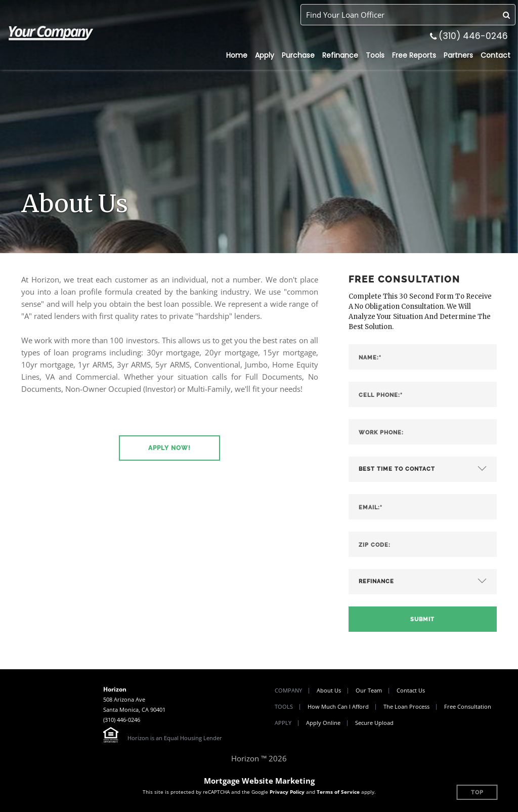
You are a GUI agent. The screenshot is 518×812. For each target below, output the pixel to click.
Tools (375, 55)
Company (288, 690)
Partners (458, 55)
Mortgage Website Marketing (259, 781)
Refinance (340, 55)
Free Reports (414, 55)
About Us (329, 690)
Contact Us (411, 690)
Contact (495, 55)
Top (477, 793)
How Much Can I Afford (338, 706)
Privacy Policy (287, 792)
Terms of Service (338, 792)
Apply (265, 55)
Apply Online (323, 723)
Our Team (369, 690)
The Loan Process (406, 706)
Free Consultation (468, 706)
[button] (169, 448)
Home (237, 55)
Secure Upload (374, 723)
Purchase (298, 55)
